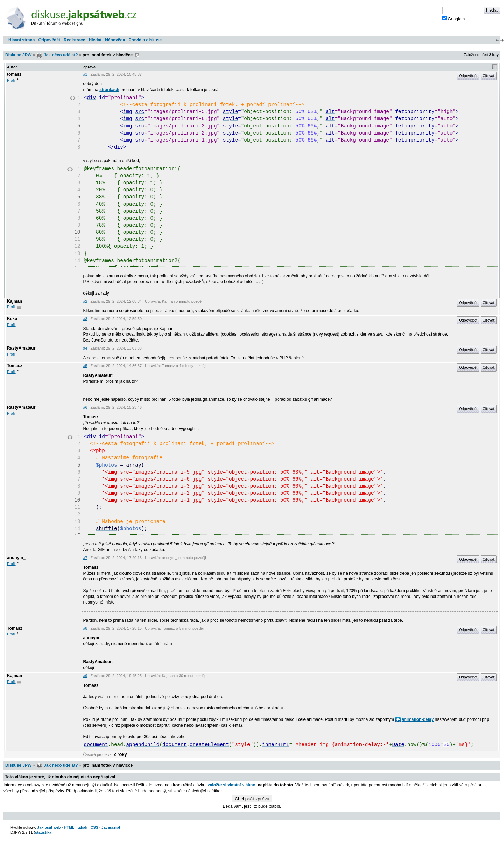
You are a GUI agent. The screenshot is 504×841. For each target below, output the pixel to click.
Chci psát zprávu (252, 799)
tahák (82, 827)
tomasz (14, 74)
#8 (85, 628)
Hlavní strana (22, 40)
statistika (43, 832)
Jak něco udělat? (61, 55)
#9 (85, 676)
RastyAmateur (21, 348)
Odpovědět (49, 40)
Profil (11, 80)
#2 (85, 301)
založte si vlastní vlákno (232, 785)
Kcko (12, 319)
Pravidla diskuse (145, 40)
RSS (137, 55)
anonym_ (16, 558)
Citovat (489, 76)
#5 (85, 366)
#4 (85, 348)
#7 (85, 558)
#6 (85, 407)
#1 (85, 74)
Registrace (74, 40)
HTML (69, 827)
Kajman (15, 301)
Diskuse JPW (18, 55)
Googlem (454, 19)
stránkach (109, 90)
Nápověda (115, 40)
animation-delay (414, 719)
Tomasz (15, 366)
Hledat (95, 40)
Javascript (111, 827)
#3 (85, 319)
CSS (94, 827)
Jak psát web (49, 827)
